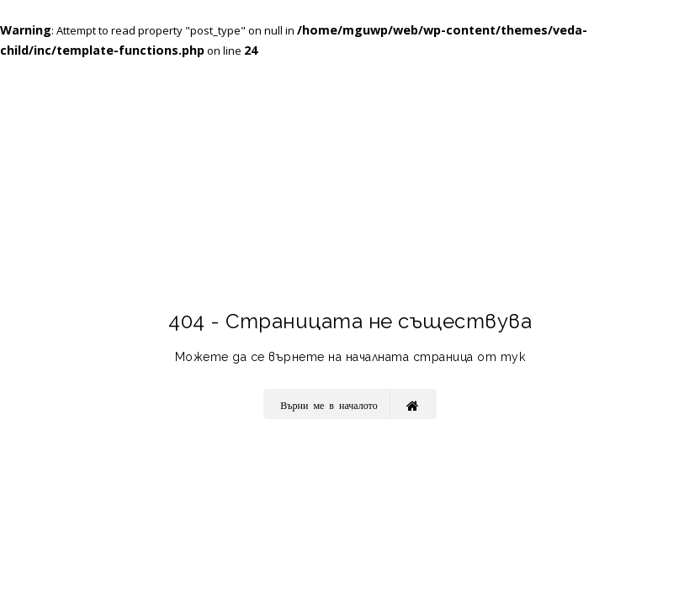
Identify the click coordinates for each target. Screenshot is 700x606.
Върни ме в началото (349, 404)
